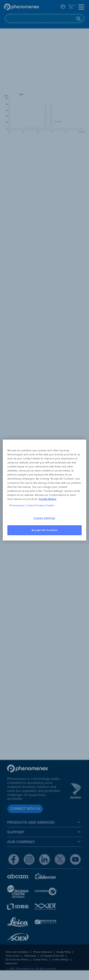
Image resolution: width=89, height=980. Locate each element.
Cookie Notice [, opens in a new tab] (47, 499)
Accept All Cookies (44, 530)
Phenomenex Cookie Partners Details (32, 505)
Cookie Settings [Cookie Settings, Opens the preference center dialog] (44, 518)
